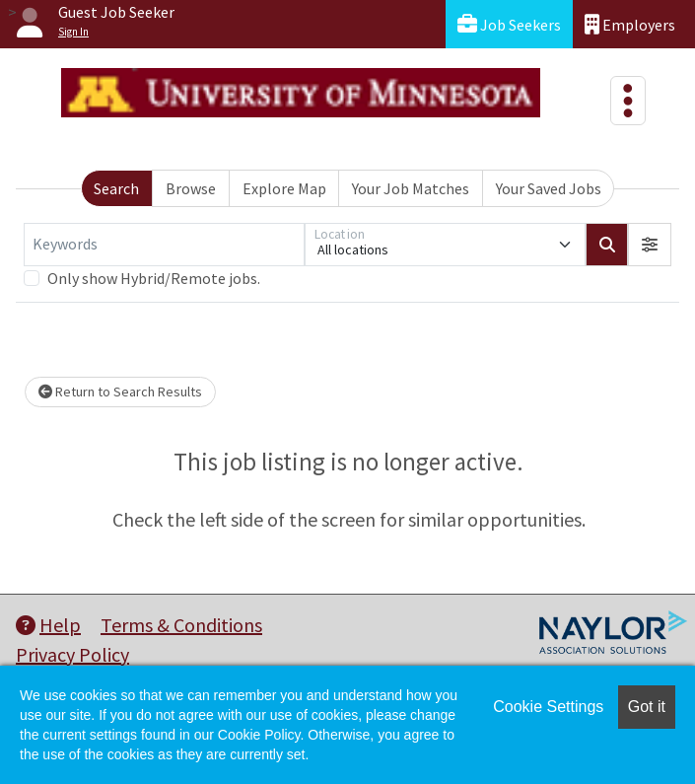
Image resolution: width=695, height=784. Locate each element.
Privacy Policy (72, 654)
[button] (650, 245)
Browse (191, 188)
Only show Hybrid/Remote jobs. (154, 278)
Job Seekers (509, 24)
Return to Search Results (120, 392)
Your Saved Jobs (549, 188)
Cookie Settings (548, 707)
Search (116, 188)
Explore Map (284, 188)
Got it (647, 707)
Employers (630, 24)
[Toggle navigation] (628, 101)
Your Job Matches (411, 188)
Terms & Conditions (181, 625)
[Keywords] (164, 245)
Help (48, 625)
